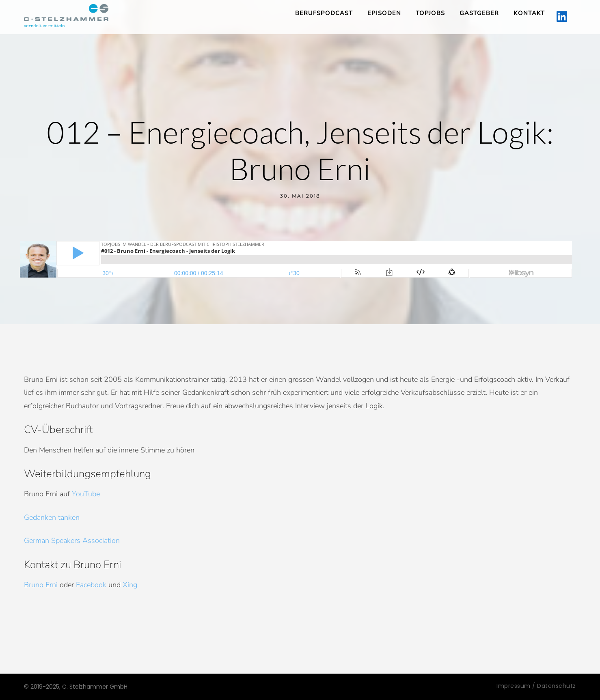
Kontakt (529, 13)
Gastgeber (479, 13)
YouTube (86, 494)
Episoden (384, 13)
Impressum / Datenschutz (536, 686)
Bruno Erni (41, 585)
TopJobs (430, 13)
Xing (130, 585)
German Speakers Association (72, 541)
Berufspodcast (324, 13)
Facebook (91, 585)
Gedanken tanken (52, 517)
